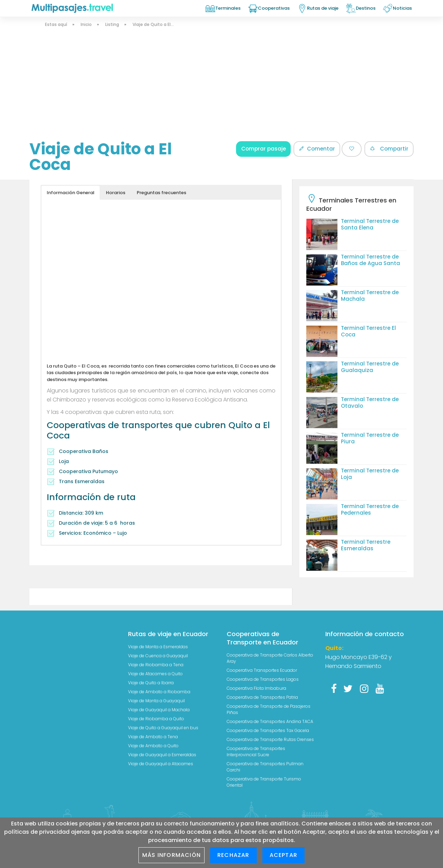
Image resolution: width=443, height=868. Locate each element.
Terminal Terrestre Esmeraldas (366, 545)
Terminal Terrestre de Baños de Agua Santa (370, 260)
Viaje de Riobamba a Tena (156, 665)
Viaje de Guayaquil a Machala (159, 710)
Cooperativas (274, 8)
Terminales (228, 8)
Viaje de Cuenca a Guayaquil (158, 656)
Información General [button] (71, 193)
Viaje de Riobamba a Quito (156, 719)
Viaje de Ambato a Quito (153, 746)
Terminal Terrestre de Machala (370, 296)
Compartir (389, 149)
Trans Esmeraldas (82, 481)
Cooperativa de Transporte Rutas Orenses (270, 739)
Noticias (402, 8)
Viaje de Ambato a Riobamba (159, 692)
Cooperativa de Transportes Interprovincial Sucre (256, 752)
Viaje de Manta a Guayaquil (156, 701)
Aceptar (283, 855)
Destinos (366, 8)
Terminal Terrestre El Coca (368, 331)
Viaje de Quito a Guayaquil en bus (163, 728)
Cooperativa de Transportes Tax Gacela (268, 730)
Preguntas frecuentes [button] (161, 193)
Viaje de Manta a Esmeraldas (158, 647)
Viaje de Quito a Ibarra (151, 683)
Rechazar (233, 855)
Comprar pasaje (264, 149)
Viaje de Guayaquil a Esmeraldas (162, 755)
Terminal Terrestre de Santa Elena (370, 224)
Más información (171, 855)
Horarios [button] (116, 193)
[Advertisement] (220, 89)
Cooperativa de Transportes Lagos (263, 679)
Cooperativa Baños (84, 451)
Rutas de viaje (323, 8)
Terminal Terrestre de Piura (370, 438)
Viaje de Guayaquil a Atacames (161, 764)
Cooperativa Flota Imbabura (256, 688)
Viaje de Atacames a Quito (155, 674)
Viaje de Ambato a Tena (153, 737)
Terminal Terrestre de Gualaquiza (370, 367)
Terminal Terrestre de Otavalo (370, 403)
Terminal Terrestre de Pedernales (370, 509)
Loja (64, 461)
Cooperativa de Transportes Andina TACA (270, 721)
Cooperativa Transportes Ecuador (262, 670)
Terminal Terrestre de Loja (370, 474)
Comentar (317, 149)
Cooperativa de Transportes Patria (262, 697)
